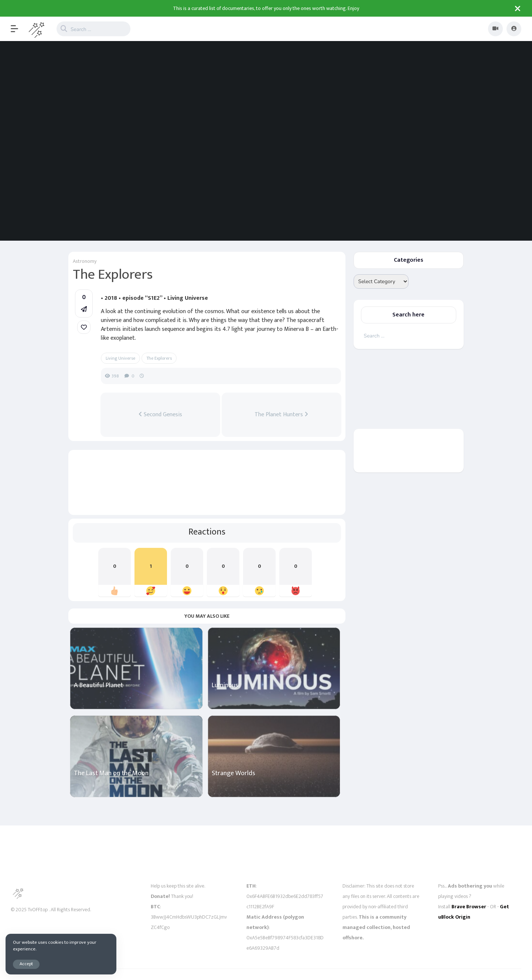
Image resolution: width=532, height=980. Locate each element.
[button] (18, 29)
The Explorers (159, 358)
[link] (84, 327)
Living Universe (120, 358)
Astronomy (85, 261)
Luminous (225, 686)
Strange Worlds (233, 774)
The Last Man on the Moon (111, 774)
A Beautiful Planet (98, 686)
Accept (26, 964)
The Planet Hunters (281, 415)
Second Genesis (160, 415)
